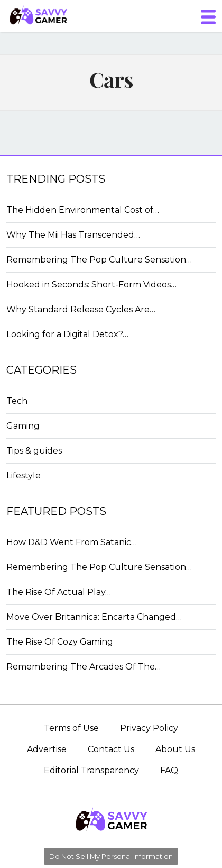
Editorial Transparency (91, 770)
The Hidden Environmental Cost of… (83, 210)
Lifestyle (24, 476)
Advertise (47, 749)
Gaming (23, 426)
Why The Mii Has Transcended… (73, 235)
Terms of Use (71, 728)
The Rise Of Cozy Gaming (60, 642)
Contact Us (111, 749)
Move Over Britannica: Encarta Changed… (94, 617)
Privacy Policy (149, 728)
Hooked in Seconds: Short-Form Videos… (91, 284)
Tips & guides (34, 451)
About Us (175, 749)
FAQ (169, 770)
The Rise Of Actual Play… (59, 592)
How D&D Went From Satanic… (72, 542)
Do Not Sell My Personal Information (111, 856)
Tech (17, 401)
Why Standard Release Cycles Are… (81, 309)
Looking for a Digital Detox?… (67, 334)
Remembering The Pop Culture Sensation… (99, 260)
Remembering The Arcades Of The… (84, 667)
